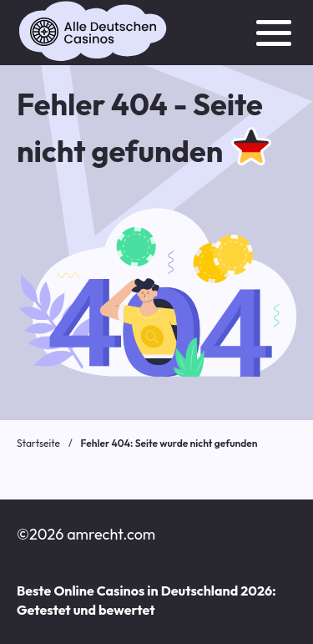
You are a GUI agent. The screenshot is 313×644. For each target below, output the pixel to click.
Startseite (38, 443)
